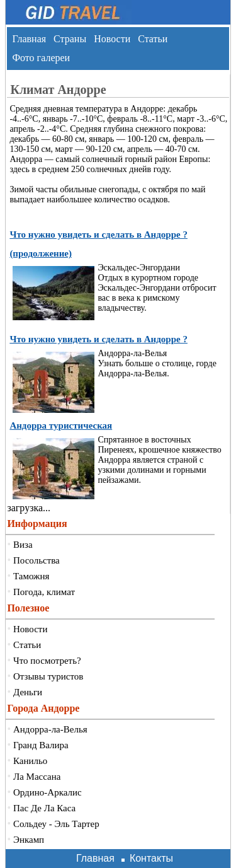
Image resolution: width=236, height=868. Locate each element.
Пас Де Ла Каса (44, 808)
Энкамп (29, 840)
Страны (70, 39)
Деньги (28, 692)
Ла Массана (37, 777)
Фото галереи (41, 58)
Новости (112, 39)
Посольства (37, 560)
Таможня (31, 576)
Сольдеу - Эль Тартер (56, 824)
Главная (29, 39)
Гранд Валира (41, 745)
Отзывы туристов (48, 676)
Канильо (30, 761)
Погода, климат (44, 592)
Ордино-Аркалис (48, 792)
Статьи (153, 39)
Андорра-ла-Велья (50, 729)
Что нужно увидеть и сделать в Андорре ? (98, 339)
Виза (23, 545)
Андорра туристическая (61, 425)
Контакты (151, 858)
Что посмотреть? (47, 661)
